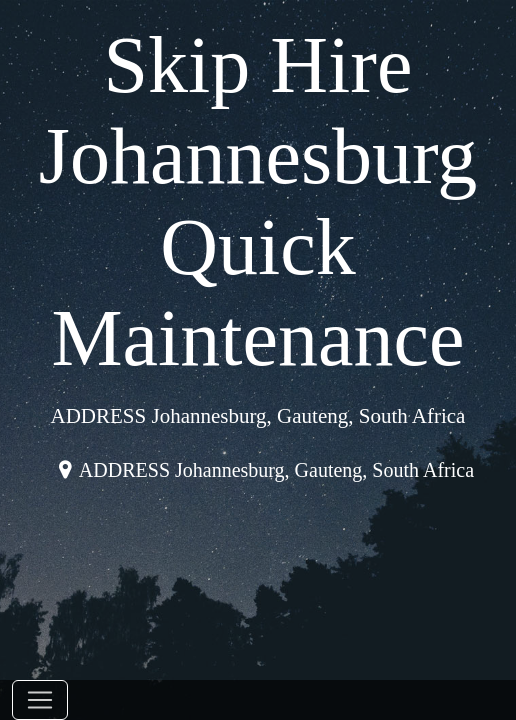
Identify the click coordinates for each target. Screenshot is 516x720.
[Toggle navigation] (40, 700)
